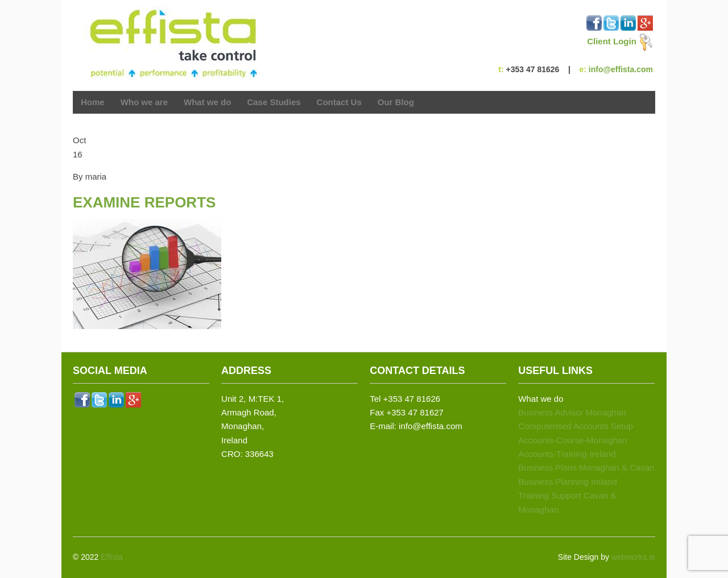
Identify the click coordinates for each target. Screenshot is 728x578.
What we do (207, 103)
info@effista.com (621, 69)
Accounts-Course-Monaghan (572, 440)
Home (93, 102)
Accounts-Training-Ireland (567, 454)
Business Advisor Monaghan (572, 412)
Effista (112, 557)
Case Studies (274, 102)
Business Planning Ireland (567, 482)
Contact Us (339, 102)
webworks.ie (633, 557)
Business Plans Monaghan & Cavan (586, 467)
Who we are (144, 102)
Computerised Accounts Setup (576, 426)
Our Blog (396, 102)
